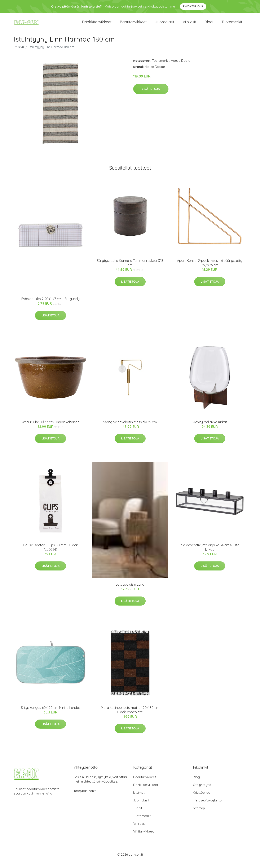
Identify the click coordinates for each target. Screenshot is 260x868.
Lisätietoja (151, 95)
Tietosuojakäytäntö (207, 807)
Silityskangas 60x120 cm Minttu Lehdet (50, 714)
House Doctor (181, 67)
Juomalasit (165, 25)
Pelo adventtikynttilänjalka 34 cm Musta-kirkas (210, 554)
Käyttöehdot (202, 799)
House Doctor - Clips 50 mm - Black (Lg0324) (50, 554)
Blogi (209, 25)
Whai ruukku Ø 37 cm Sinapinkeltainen (50, 428)
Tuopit (138, 814)
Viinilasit (189, 25)
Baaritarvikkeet (133, 25)
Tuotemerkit (232, 25)
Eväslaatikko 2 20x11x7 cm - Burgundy (50, 305)
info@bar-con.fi (85, 797)
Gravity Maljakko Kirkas (210, 428)
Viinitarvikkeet (144, 838)
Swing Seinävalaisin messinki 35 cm (130, 428)
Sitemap (199, 814)
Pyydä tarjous (193, 6)
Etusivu (19, 53)
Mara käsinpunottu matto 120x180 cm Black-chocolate (130, 716)
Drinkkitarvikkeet (97, 25)
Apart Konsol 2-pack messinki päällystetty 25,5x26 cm (210, 269)
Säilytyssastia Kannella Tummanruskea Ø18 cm (130, 269)
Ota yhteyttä (202, 791)
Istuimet (139, 799)
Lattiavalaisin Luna (130, 591)
